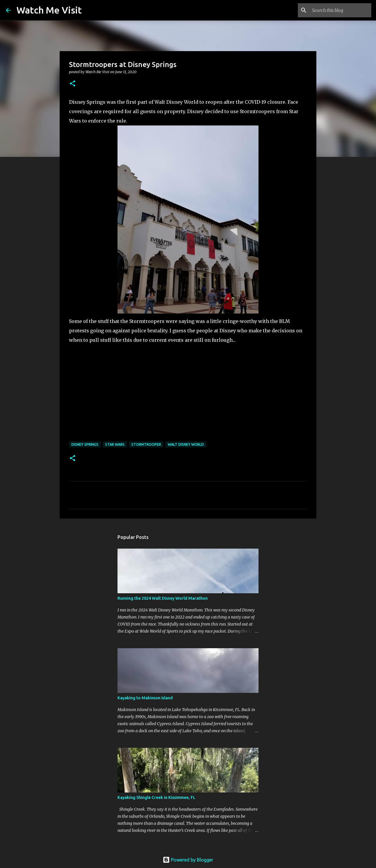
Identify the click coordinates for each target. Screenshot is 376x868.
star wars (115, 444)
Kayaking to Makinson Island (145, 698)
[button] (73, 84)
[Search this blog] (340, 10)
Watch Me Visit (49, 10)
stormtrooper (146, 444)
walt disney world (186, 444)
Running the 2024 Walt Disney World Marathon (163, 598)
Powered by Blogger (188, 860)
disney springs (85, 444)
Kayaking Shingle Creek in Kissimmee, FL (156, 797)
